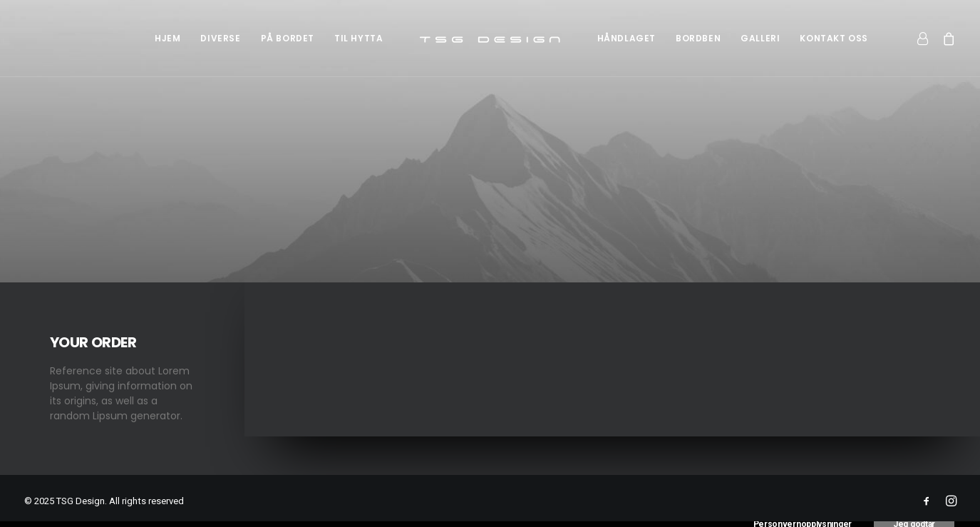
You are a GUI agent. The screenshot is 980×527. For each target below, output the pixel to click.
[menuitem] (167, 38)
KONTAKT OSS (834, 38)
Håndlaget (626, 38)
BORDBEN (698, 38)
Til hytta (359, 38)
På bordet (288, 38)
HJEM (167, 38)
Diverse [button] (220, 38)
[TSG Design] (490, 38)
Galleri (760, 38)
